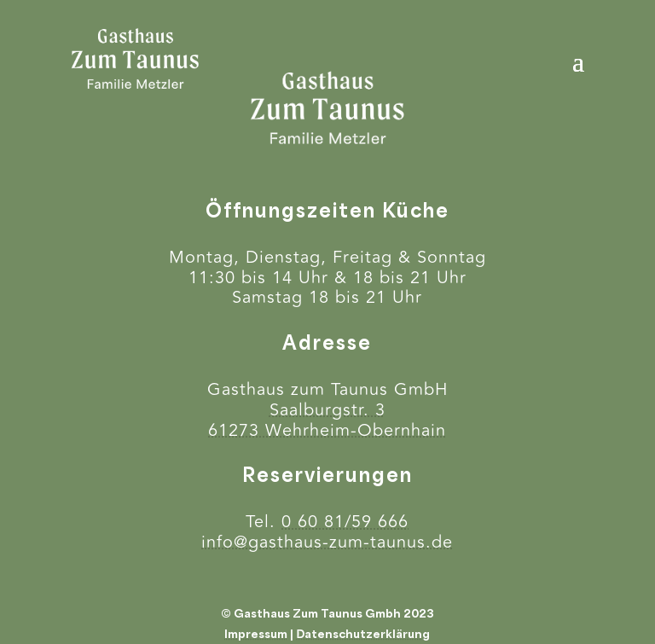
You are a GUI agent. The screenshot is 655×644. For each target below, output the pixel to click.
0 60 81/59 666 (345, 522)
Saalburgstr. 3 (327, 410)
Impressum (256, 634)
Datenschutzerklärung (363, 634)
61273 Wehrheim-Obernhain (327, 430)
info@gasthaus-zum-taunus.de (327, 542)
